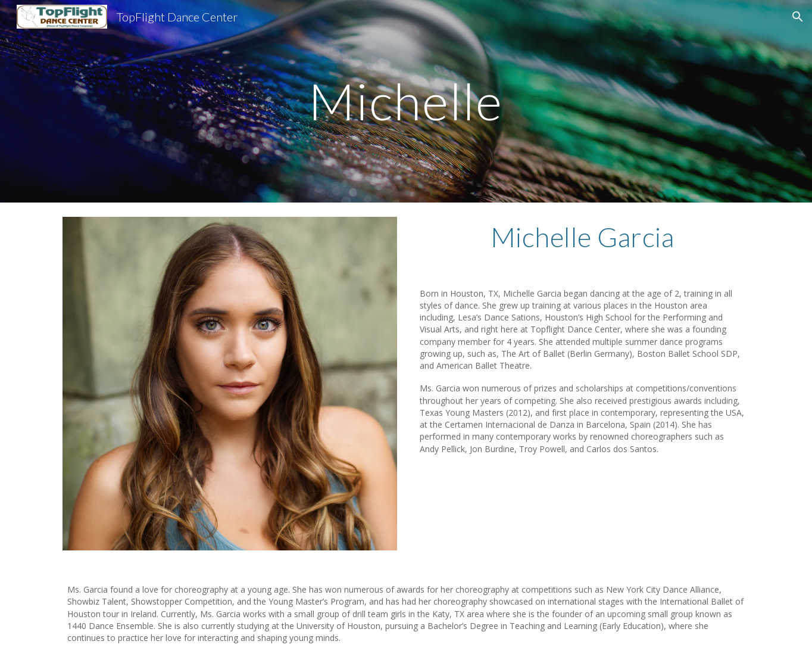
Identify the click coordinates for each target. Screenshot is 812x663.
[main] (406, 101)
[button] (798, 17)
